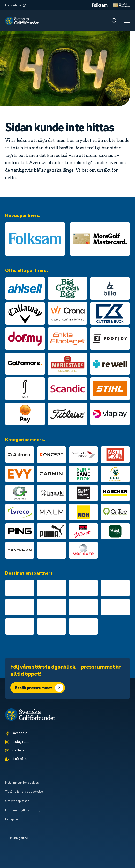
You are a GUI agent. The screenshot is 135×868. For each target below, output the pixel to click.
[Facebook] (67, 734)
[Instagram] (67, 742)
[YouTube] (67, 751)
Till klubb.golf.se (17, 838)
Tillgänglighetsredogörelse (24, 791)
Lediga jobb (13, 819)
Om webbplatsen (17, 801)
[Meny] (127, 21)
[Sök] (114, 21)
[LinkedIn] (67, 759)
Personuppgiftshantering (23, 810)
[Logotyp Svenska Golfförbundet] (22, 21)
